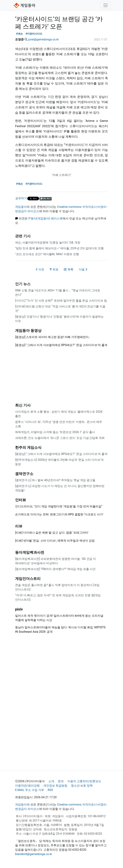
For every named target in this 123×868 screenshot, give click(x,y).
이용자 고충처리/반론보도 (84, 781)
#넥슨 (20, 34)
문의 (61, 781)
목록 (69, 269)
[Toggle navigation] (106, 5)
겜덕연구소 (24, 474)
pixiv (19, 609)
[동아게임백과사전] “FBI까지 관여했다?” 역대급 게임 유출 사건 (55, 569)
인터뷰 (21, 500)
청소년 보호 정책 (82, 786)
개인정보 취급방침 (55, 786)
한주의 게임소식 (28, 447)
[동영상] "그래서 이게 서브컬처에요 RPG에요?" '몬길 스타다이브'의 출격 (61, 454)
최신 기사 (23, 405)
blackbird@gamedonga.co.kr (34, 854)
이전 (40, 269)
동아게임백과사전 (30, 552)
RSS (50, 790)
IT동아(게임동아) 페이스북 (45, 218)
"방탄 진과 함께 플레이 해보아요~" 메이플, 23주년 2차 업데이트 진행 (59, 248)
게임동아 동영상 (28, 331)
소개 (51, 781)
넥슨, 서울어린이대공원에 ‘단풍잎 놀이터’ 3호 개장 (48, 242)
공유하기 (21, 198)
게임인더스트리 (28, 579)
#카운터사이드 (34, 34)
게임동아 (21, 207)
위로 (54, 269)
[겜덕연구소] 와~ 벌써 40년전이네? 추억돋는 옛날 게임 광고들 (55, 480)
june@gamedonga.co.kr (44, 39)
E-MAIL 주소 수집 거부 (30, 790)
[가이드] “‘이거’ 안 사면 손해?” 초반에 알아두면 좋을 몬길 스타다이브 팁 (61, 301)
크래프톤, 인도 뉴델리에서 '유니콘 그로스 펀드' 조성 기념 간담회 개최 (60, 438)
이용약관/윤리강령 (27, 786)
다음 (83, 269)
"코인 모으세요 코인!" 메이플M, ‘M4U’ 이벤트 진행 (47, 254)
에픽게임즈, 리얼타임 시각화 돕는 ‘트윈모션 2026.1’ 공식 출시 (55, 432)
